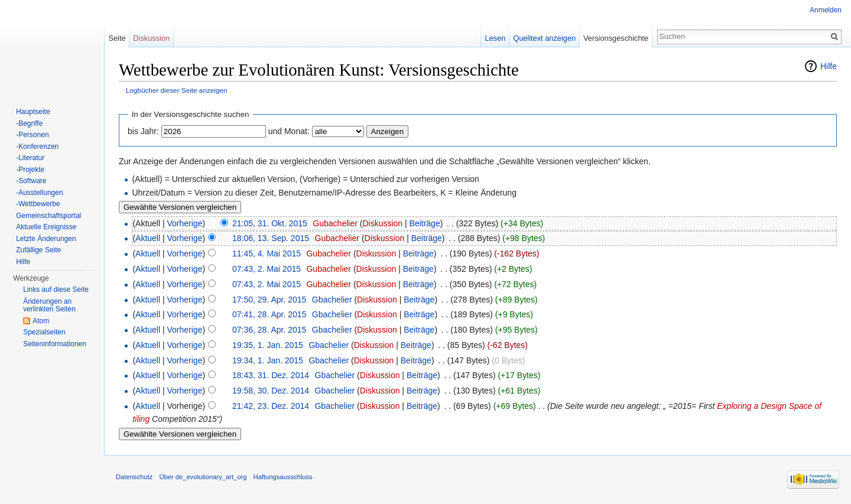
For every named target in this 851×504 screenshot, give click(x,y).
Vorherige (185, 223)
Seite (117, 38)
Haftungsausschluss (283, 477)
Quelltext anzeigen (544, 38)
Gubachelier (335, 223)
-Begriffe (29, 123)
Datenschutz (134, 477)
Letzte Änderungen (46, 239)
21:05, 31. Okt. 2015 (270, 223)
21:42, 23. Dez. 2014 (271, 406)
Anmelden (826, 10)
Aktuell (148, 238)
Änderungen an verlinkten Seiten (49, 305)
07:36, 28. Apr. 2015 (269, 330)
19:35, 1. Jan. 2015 (268, 345)
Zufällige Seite (38, 250)
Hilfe (829, 66)
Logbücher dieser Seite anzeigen (177, 90)
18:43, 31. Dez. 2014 (271, 375)
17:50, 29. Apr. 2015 (269, 300)
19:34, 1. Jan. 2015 (268, 360)
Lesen (496, 38)
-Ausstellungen (39, 193)
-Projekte (30, 170)
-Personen (32, 135)
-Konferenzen (37, 147)
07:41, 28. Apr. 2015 (269, 314)
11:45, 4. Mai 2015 (267, 253)
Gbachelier (332, 300)
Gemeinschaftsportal (48, 216)
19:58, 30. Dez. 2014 (271, 391)
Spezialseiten (44, 332)
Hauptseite (33, 112)
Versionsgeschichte (616, 38)
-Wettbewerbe (38, 204)
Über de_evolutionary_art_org (203, 477)
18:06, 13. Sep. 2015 (271, 238)
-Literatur (30, 158)
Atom (41, 321)
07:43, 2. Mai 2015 (267, 269)
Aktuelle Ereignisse (46, 227)
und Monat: (289, 131)
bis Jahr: (143, 131)
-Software (31, 181)
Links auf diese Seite (56, 290)
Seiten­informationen (55, 344)
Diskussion (382, 223)
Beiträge (425, 223)
